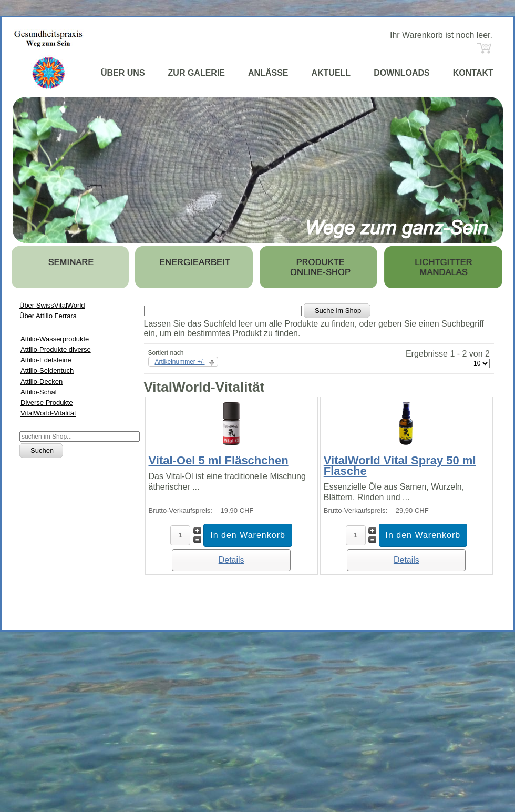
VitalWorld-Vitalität (48, 413)
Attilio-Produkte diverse (56, 349)
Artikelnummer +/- (180, 362)
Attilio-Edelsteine (46, 360)
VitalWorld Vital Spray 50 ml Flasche (400, 466)
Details (231, 560)
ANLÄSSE (268, 73)
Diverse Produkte (47, 403)
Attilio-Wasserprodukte (55, 339)
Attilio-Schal (39, 392)
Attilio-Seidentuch (47, 371)
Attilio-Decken (42, 382)
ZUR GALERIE (197, 73)
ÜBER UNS (123, 73)
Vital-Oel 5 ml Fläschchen (219, 460)
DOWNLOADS (402, 73)
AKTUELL (331, 73)
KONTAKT (473, 73)
